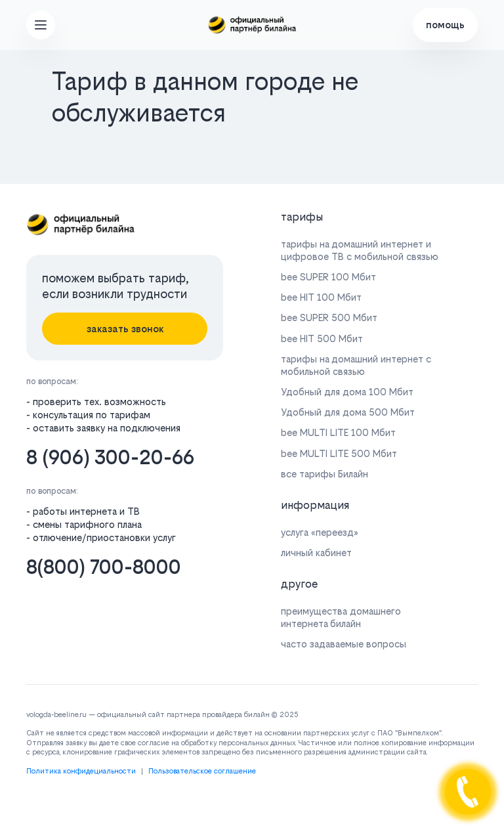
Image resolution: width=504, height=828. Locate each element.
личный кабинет (316, 553)
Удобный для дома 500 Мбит (348, 412)
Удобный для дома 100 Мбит (347, 392)
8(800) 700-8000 (104, 567)
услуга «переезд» (320, 532)
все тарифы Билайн (325, 474)
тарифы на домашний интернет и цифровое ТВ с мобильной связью (360, 250)
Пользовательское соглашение (202, 771)
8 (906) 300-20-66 (110, 457)
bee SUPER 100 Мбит (328, 277)
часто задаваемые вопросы (344, 644)
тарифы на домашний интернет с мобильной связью (356, 365)
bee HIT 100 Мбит (321, 297)
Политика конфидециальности (81, 771)
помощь (445, 25)
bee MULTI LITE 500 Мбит (339, 453)
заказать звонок (125, 329)
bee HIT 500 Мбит (322, 338)
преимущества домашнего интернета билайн (341, 617)
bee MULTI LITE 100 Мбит (338, 432)
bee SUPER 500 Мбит (329, 317)
